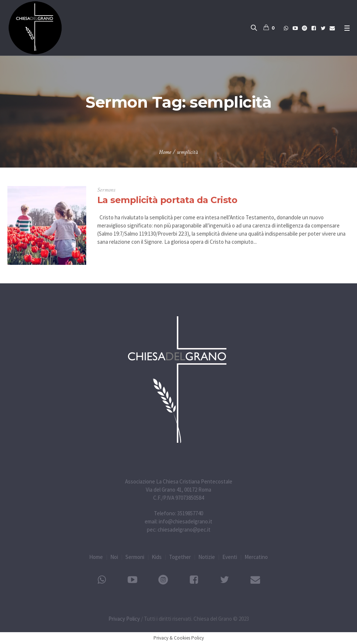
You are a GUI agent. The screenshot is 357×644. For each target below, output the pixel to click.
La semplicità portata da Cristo (167, 200)
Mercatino (256, 557)
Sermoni (135, 557)
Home (165, 152)
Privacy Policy (124, 619)
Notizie (207, 557)
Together (180, 557)
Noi (114, 557)
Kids (157, 557)
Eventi (230, 557)
